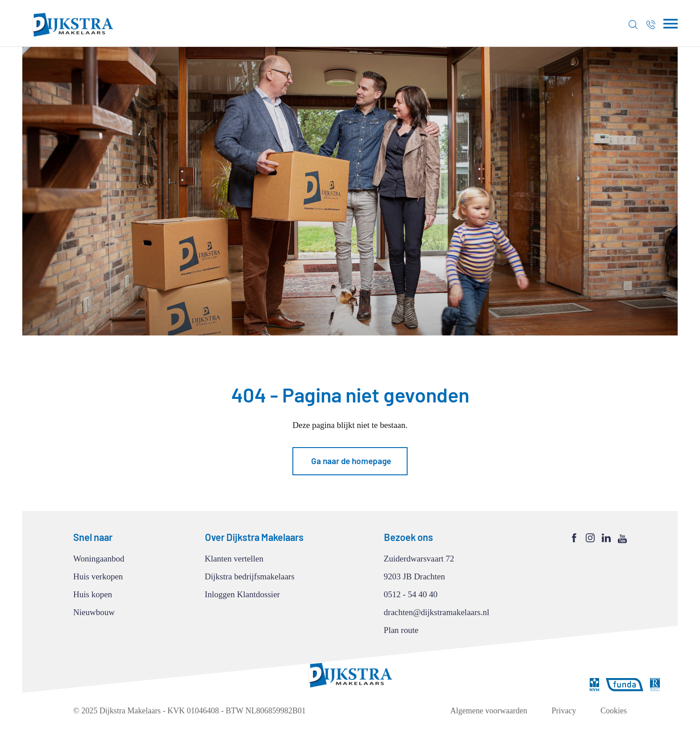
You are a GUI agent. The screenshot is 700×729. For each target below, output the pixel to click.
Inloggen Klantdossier (242, 594)
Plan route (401, 630)
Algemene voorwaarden (489, 711)
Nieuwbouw (94, 612)
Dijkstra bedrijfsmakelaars (250, 576)
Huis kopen (93, 594)
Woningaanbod (99, 559)
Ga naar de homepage (351, 461)
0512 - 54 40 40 (411, 594)
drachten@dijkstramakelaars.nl (437, 612)
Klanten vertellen (234, 559)
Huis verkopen (98, 576)
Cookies (614, 711)
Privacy (564, 711)
